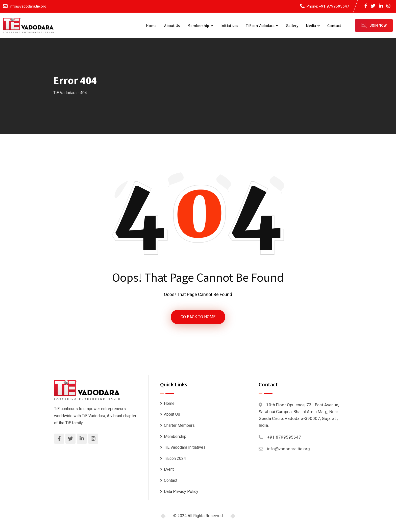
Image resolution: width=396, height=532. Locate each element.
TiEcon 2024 (175, 458)
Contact (334, 25)
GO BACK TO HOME (198, 317)
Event (169, 470)
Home (151, 25)
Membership (198, 25)
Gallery (292, 25)
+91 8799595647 (334, 6)
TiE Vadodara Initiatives (185, 447)
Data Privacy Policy (181, 491)
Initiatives (229, 25)
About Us (172, 25)
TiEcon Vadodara (260, 25)
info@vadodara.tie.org (28, 6)
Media (311, 25)
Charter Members (179, 425)
